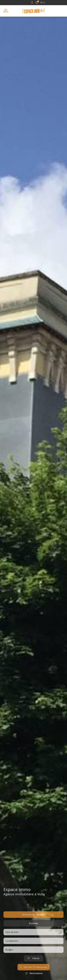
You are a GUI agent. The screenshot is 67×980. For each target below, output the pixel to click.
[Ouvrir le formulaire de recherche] (33, 968)
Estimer (34, 933)
